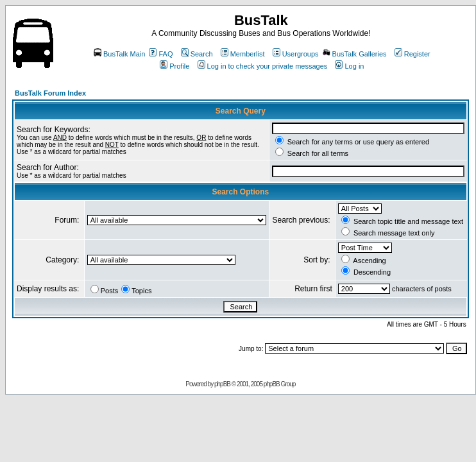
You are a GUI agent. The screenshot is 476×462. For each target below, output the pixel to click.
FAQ (161, 54)
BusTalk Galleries (355, 54)
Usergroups (296, 54)
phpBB (222, 384)
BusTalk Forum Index (50, 93)
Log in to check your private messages (263, 66)
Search (197, 54)
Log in (349, 66)
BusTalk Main (119, 54)
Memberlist (243, 54)
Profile (174, 66)
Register (412, 54)
